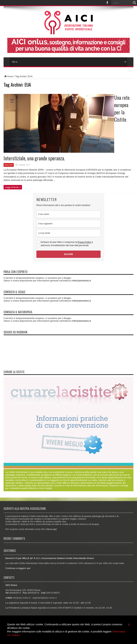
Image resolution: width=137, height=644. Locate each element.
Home (8, 76)
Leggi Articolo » (13, 187)
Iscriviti (68, 254)
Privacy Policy (84, 242)
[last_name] (68, 224)
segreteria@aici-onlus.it (44, 598)
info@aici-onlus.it (21, 598)
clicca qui (51, 529)
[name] (68, 214)
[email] (68, 233)
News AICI (9, 165)
